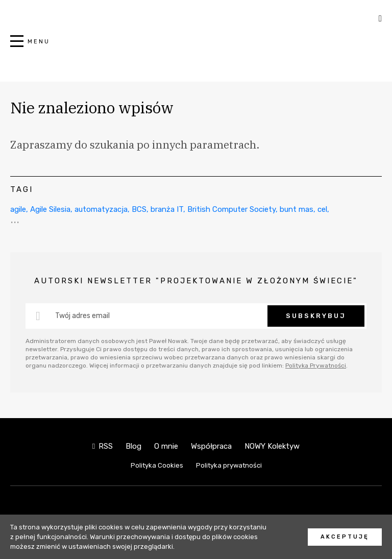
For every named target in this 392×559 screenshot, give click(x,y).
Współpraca (211, 446)
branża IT (167, 209)
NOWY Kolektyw (272, 446)
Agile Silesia (50, 209)
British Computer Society (231, 209)
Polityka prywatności (229, 465)
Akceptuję (345, 537)
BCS (139, 209)
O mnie (166, 446)
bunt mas (297, 209)
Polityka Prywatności (316, 366)
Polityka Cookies (157, 465)
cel (322, 209)
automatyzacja (101, 209)
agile (18, 209)
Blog (133, 446)
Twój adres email (82, 316)
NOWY (196, 47)
